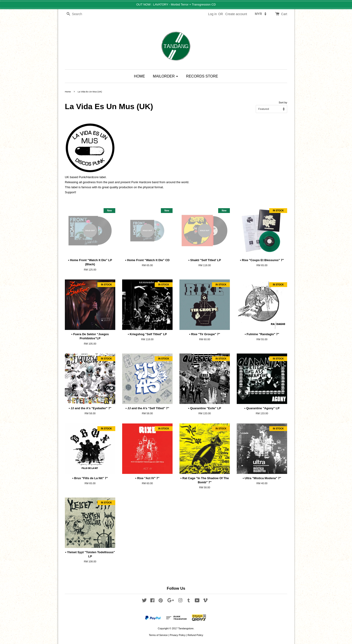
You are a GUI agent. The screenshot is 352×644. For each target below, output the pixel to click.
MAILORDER (166, 76)
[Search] (79, 14)
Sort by (283, 102)
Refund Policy (195, 635)
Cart (284, 14)
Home (68, 92)
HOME (140, 76)
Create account (236, 14)
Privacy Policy (178, 635)
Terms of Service (158, 635)
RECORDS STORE (202, 76)
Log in (212, 14)
